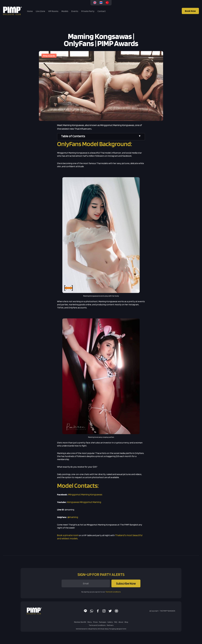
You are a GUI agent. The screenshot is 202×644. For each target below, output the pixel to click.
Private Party (88, 11)
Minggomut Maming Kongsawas (85, 494)
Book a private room (68, 535)
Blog (126, 622)
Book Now (190, 11)
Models (65, 11)
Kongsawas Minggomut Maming (84, 502)
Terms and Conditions (97, 625)
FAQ (116, 622)
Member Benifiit (80, 622)
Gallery (110, 622)
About (121, 622)
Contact (102, 11)
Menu (90, 622)
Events (75, 11)
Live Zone (40, 11)
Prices (95, 622)
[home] (13, 11)
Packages (103, 622)
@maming (73, 517)
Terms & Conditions (113, 592)
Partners (110, 625)
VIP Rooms (53, 11)
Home (30, 11)
